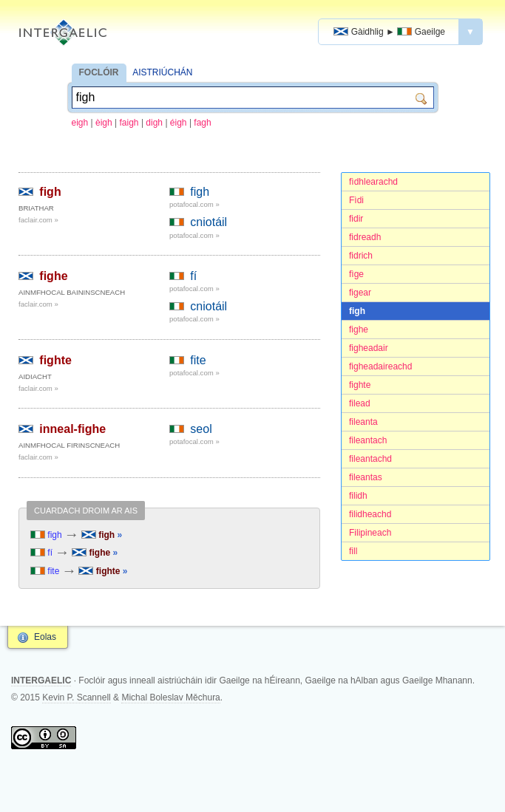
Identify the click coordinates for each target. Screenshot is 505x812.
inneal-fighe (72, 429)
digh (154, 123)
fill (353, 551)
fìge (356, 274)
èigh (104, 123)
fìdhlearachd (373, 182)
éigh (179, 123)
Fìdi (356, 200)
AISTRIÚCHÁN (162, 72)
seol (201, 429)
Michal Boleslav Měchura (170, 697)
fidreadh (365, 237)
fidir (356, 219)
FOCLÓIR (99, 72)
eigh (80, 123)
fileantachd (370, 459)
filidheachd (370, 514)
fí (193, 276)
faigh (129, 123)
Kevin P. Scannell (77, 697)
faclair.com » (38, 220)
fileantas (366, 477)
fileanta (363, 422)
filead (360, 403)
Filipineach (370, 533)
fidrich (361, 256)
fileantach (368, 440)
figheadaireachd (380, 366)
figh (357, 311)
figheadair (369, 348)
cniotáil (209, 222)
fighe (359, 330)
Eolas (45, 637)
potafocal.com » (194, 204)
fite (198, 360)
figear (360, 293)
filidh (358, 496)
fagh (202, 123)
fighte (360, 385)
